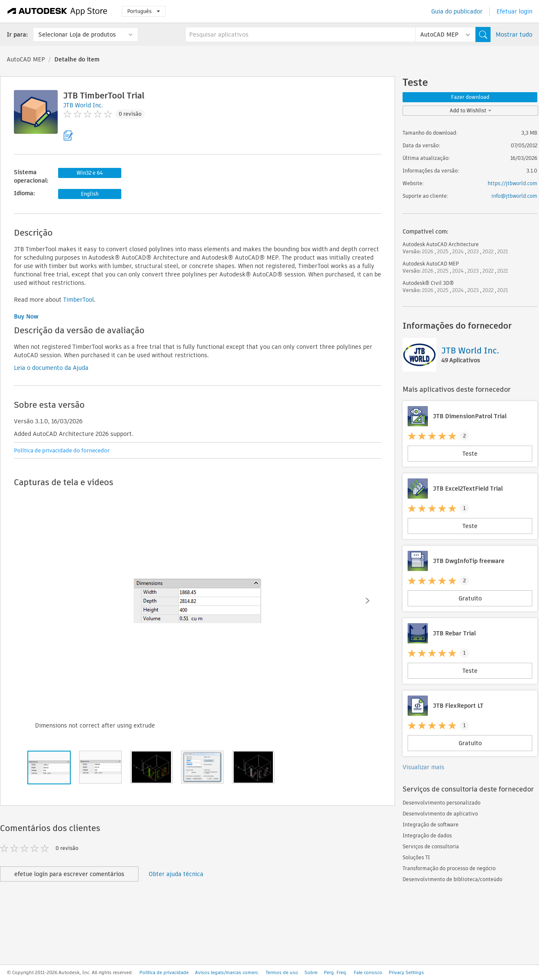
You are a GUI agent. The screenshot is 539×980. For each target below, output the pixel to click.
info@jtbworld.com (514, 196)
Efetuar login (514, 11)
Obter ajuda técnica (176, 874)
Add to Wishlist (471, 110)
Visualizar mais (423, 767)
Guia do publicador (457, 11)
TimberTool (79, 300)
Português (144, 11)
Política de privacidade (164, 972)
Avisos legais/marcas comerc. (227, 972)
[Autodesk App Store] (57, 11)
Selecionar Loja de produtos (77, 35)
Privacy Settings (406, 972)
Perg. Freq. (336, 972)
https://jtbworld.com (512, 183)
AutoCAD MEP (26, 59)
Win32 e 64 (90, 173)
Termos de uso (282, 972)
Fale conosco (368, 972)
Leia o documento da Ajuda (51, 368)
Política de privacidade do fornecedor (62, 450)
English (90, 194)
